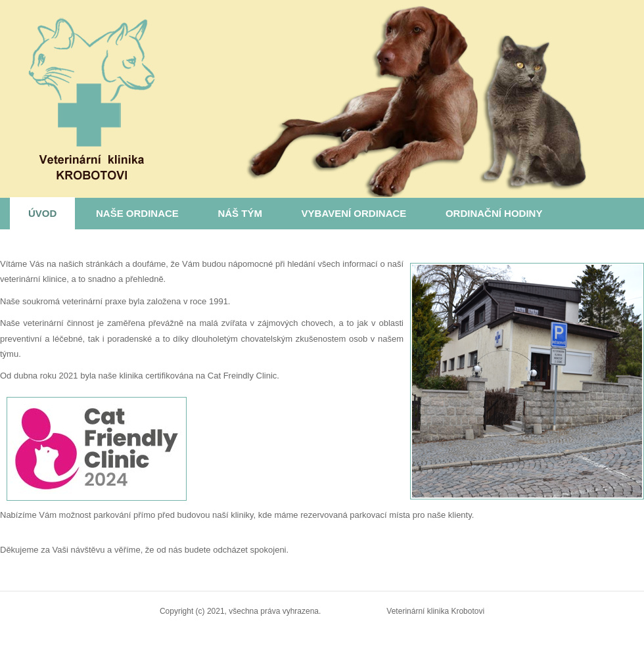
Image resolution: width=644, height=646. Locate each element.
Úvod (42, 213)
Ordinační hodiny (494, 213)
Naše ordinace (137, 213)
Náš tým (240, 213)
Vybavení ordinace (354, 213)
